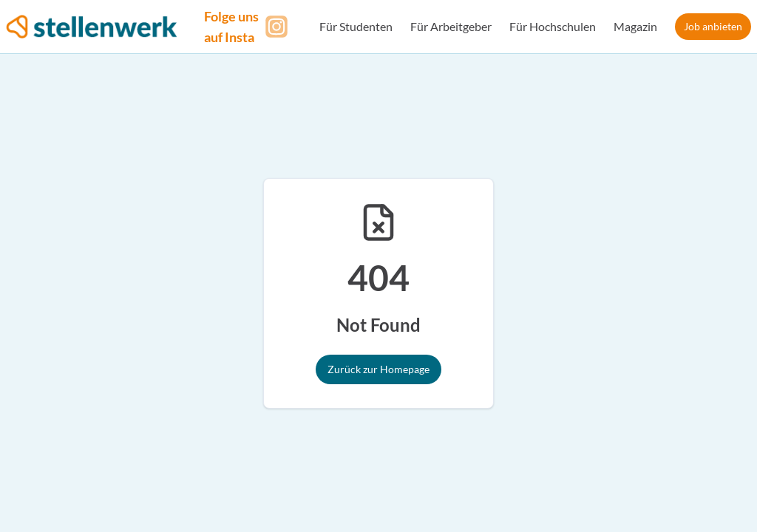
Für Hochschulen (553, 26)
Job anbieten (713, 26)
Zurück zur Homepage (378, 369)
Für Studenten (356, 26)
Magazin (635, 26)
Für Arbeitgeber (451, 26)
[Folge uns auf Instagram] (248, 27)
